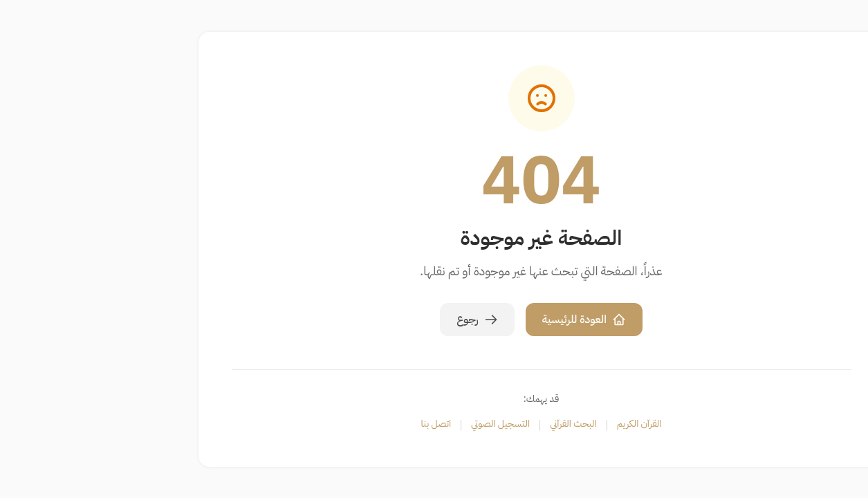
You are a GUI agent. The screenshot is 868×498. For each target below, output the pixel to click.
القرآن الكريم (532, 424)
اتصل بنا (329, 424)
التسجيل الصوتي (393, 424)
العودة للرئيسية (477, 320)
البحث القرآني (466, 424)
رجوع (370, 320)
